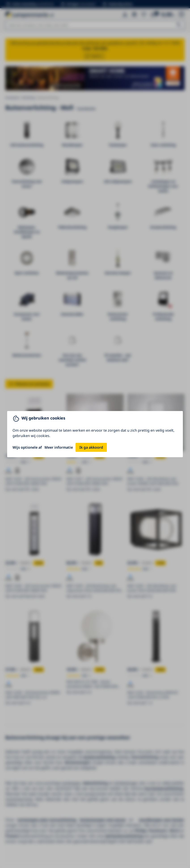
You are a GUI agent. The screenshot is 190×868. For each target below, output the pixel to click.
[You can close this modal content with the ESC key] (95, 434)
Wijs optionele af (27, 447)
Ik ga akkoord (91, 447)
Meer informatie (59, 447)
